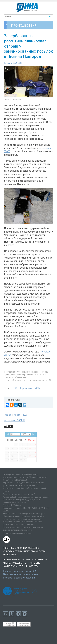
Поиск (28, 571)
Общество (34, 548)
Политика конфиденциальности (17, 533)
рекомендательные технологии (17, 530)
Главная (8, 415)
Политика (8, 548)
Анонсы (7, 563)
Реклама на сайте (13, 578)
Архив (17, 415)
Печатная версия (12, 574)
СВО (15, 388)
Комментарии (10, 566)
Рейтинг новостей (29, 566)
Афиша (7, 555)
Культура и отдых (12, 551)
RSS (35, 571)
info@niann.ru (16, 505)
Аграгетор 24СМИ (15, 420)
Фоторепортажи (12, 559)
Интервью (35, 563)
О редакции (30, 578)
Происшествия (39, 551)
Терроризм (26, 388)
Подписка (18, 571)
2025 (25, 415)
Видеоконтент (21, 563)
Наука (14, 555)
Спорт (26, 551)
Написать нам (30, 574)
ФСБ (37, 388)
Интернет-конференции (34, 559)
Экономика (21, 548)
